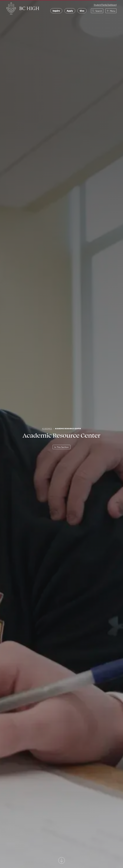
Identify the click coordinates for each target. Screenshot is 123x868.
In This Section (61, 447)
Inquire (56, 11)
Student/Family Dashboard (105, 5)
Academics (47, 429)
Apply (70, 11)
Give (82, 11)
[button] (97, 11)
